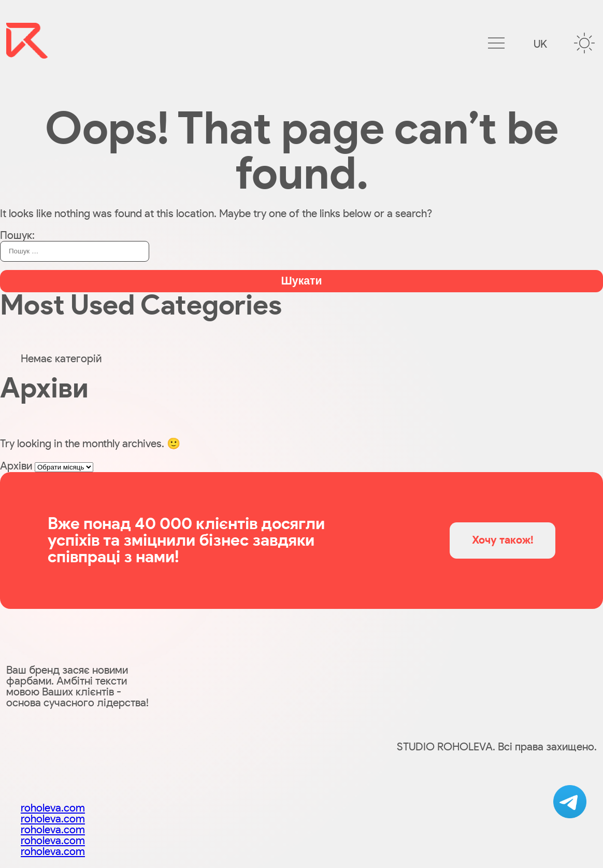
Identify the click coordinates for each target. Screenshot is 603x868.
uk (540, 44)
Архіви (16, 466)
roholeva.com (53, 808)
